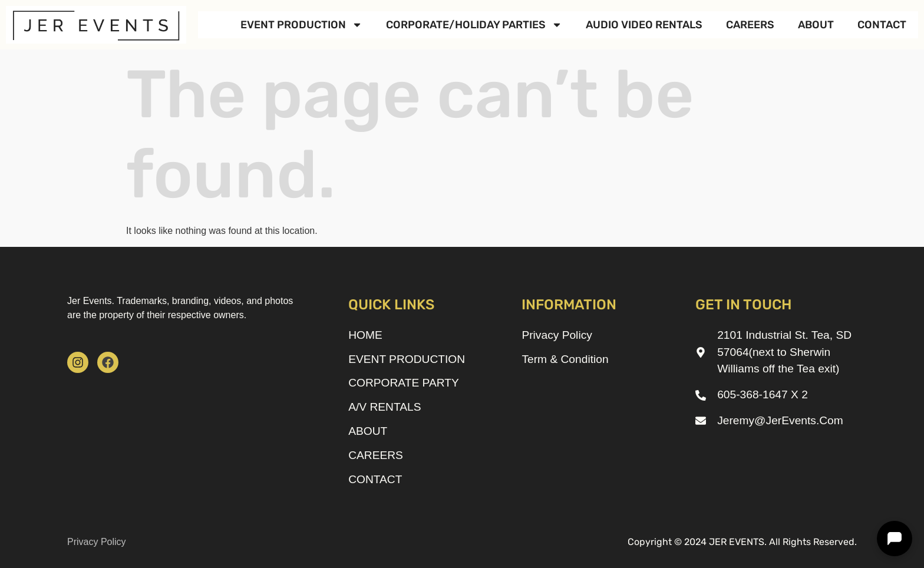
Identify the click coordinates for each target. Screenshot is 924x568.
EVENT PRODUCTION (301, 25)
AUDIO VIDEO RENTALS (644, 25)
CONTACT (882, 25)
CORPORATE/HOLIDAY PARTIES (474, 25)
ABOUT (816, 25)
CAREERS (750, 25)
